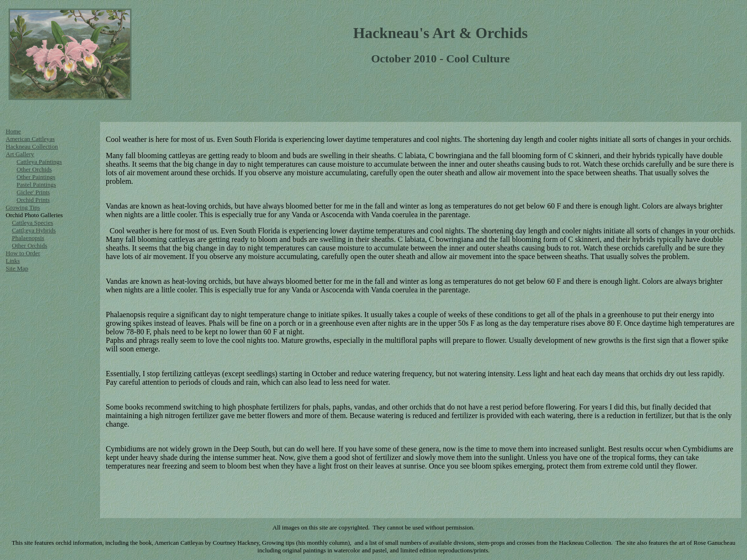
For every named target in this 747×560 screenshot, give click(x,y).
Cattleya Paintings (39, 162)
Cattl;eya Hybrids (34, 230)
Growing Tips (23, 207)
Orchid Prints (33, 200)
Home (13, 131)
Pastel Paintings (36, 185)
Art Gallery (20, 154)
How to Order (23, 253)
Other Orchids (34, 169)
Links (13, 261)
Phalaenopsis (28, 238)
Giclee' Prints (33, 192)
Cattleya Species (32, 223)
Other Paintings (36, 177)
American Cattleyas (30, 139)
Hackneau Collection (32, 146)
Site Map (17, 268)
